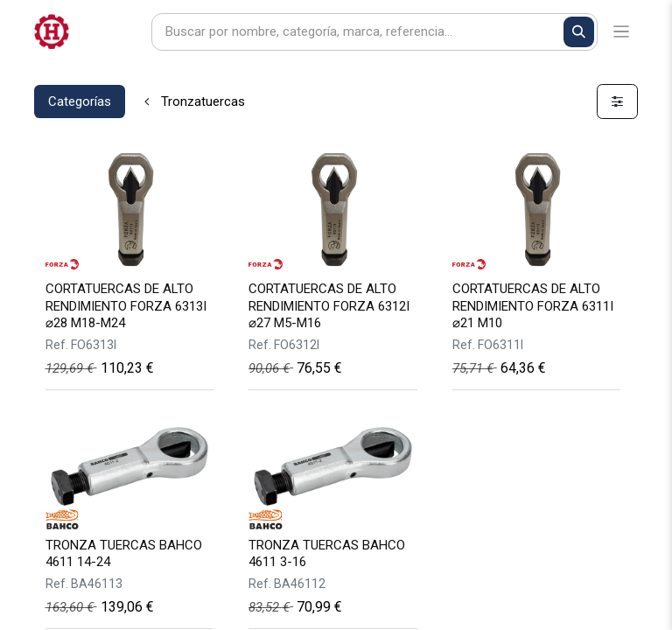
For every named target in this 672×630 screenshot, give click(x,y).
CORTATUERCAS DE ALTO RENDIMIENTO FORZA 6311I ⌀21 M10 (533, 305)
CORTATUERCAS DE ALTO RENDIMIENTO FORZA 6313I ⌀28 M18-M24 (126, 305)
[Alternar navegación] (622, 32)
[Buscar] (579, 32)
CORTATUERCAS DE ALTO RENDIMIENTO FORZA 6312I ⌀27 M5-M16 (329, 305)
